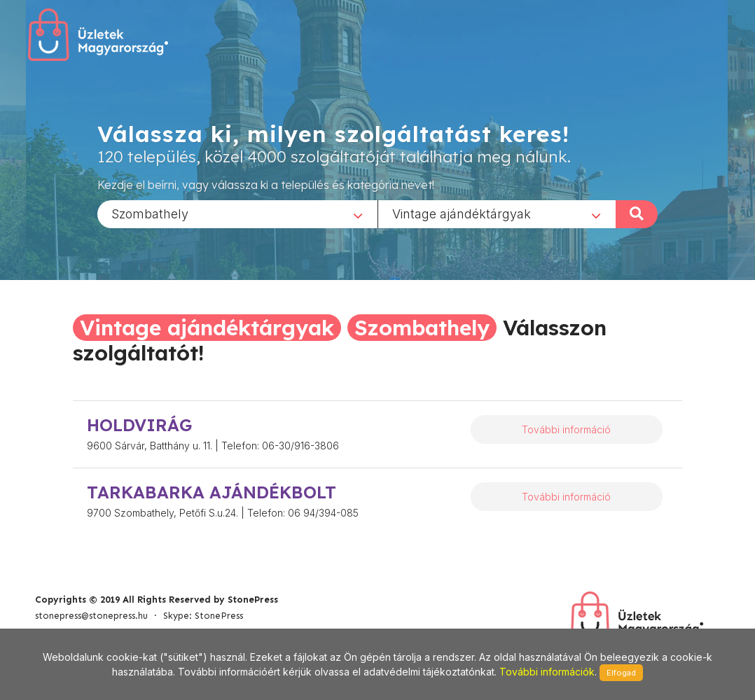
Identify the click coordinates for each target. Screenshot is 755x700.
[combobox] (237, 213)
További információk (547, 672)
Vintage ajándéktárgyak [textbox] (462, 213)
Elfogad (621, 673)
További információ (566, 429)
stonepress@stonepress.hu (91, 616)
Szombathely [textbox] (150, 213)
